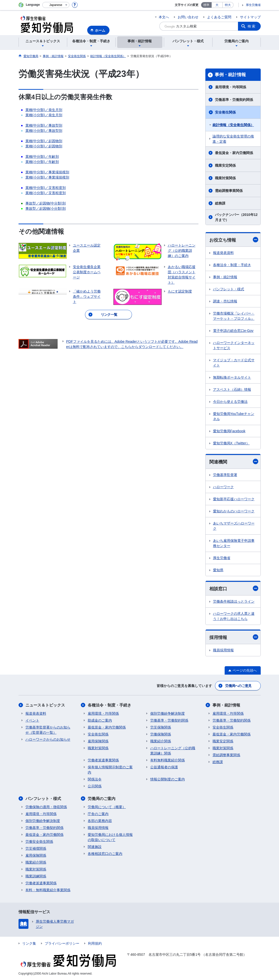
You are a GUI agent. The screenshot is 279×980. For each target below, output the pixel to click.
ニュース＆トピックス (45, 705)
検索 (252, 26)
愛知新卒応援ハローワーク (234, 499)
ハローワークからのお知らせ (48, 739)
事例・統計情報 (230, 75)
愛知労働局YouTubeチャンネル (234, 416)
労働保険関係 (161, 734)
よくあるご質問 (219, 17)
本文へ (164, 17)
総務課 (220, 203)
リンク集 (29, 943)
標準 (206, 5)
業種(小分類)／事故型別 (44, 131)
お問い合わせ (188, 17)
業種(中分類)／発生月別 (44, 110)
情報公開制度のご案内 (168, 779)
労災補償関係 (36, 848)
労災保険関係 (161, 727)
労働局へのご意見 (238, 686)
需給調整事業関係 (229, 191)
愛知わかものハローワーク (234, 511)
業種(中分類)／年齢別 (42, 157)
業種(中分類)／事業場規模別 (47, 172)
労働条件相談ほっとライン (234, 601)
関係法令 (95, 779)
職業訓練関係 (36, 876)
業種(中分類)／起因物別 (44, 141)
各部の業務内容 (100, 821)
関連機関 (234, 462)
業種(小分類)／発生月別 (44, 115)
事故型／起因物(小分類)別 (46, 208)
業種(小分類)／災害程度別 (46, 193)
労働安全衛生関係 (39, 842)
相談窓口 (234, 588)
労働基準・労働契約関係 (234, 100)
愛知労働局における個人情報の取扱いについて (110, 837)
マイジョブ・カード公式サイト (234, 363)
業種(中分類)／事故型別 (44, 125)
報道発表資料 (223, 253)
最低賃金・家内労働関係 (234, 153)
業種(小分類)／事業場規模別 (47, 177)
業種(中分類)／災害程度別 (46, 188)
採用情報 (234, 637)
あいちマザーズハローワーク (234, 526)
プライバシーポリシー (62, 943)
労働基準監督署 (225, 475)
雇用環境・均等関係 (231, 87)
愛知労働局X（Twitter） (231, 443)
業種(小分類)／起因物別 (44, 146)
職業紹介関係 (161, 741)
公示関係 (95, 786)
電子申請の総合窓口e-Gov (233, 331)
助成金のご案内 (100, 720)
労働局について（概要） (107, 807)
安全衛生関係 (225, 112)
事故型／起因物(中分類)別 (46, 203)
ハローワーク (223, 487)
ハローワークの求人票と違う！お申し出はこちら (234, 616)
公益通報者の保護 (164, 767)
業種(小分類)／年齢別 (42, 162)
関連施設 (95, 847)
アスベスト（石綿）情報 (232, 389)
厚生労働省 (253, 5)
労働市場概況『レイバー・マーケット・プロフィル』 (234, 316)
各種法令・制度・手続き (232, 265)
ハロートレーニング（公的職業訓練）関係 (173, 751)
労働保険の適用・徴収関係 (46, 807)
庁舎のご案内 (98, 814)
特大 (228, 5)
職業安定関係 (225, 165)
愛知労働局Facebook (229, 431)
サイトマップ (250, 17)
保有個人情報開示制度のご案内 (110, 770)
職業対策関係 (225, 178)
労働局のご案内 (102, 799)
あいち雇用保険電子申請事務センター (234, 543)
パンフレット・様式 (229, 289)
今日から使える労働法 (230, 402)
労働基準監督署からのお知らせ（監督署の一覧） (48, 730)
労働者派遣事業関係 (103, 760)
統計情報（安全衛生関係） (233, 125)
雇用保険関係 (98, 741)
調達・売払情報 (225, 301)
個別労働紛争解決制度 (168, 713)
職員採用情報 (223, 650)
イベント (32, 720)
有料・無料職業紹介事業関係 (48, 890)
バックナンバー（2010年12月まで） (236, 217)
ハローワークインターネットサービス (234, 345)
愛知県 (218, 570)
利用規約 (95, 943)
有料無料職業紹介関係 (168, 760)
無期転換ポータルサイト (232, 377)
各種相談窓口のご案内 (105, 854)
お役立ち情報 (234, 240)
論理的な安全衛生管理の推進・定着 (233, 139)
